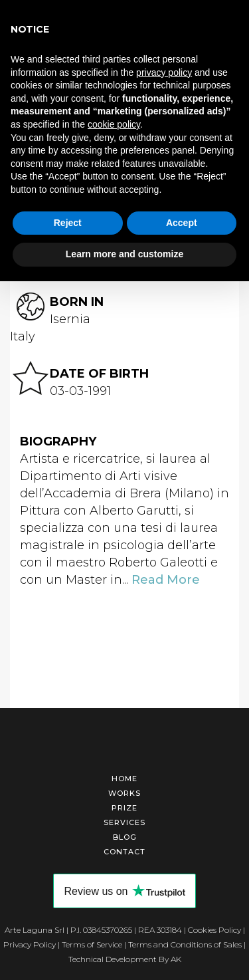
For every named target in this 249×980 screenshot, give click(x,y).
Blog (125, 837)
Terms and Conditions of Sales (185, 944)
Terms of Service (92, 944)
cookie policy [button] (114, 124)
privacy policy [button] (164, 72)
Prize (124, 808)
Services (124, 822)
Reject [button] (68, 223)
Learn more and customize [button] (124, 254)
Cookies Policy (214, 930)
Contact (124, 852)
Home (124, 779)
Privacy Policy (30, 944)
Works (124, 793)
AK (176, 959)
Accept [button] (182, 223)
